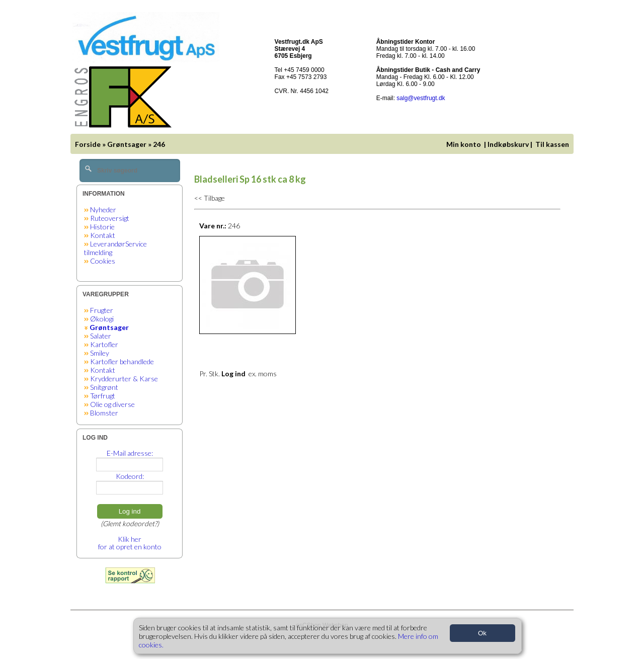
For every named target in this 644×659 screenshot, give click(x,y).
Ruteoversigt (110, 218)
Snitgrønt (104, 387)
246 (159, 144)
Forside (88, 144)
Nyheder (103, 210)
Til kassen (553, 144)
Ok (482, 633)
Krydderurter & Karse (124, 379)
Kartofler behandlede (122, 361)
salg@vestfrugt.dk (421, 98)
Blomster (104, 413)
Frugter (102, 310)
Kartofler (104, 344)
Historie (102, 227)
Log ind (130, 511)
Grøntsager (127, 144)
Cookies (103, 261)
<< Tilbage (210, 198)
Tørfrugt (103, 396)
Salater (101, 336)
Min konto (464, 144)
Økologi (102, 319)
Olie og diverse (112, 404)
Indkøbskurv (508, 144)
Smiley (100, 353)
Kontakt (103, 235)
